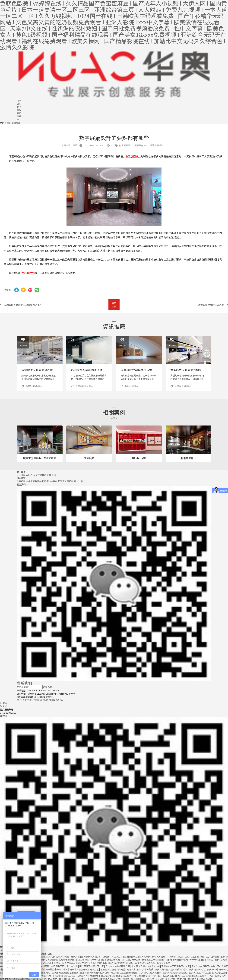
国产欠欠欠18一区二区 (201, 972)
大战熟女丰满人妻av (100, 975)
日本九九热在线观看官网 (118, 966)
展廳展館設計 (141, 145)
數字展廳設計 (126, 145)
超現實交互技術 (66, 481)
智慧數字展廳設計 (35, 386)
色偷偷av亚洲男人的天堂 (113, 969)
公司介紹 (21, 474)
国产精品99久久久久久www (203, 969)
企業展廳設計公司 (84, 386)
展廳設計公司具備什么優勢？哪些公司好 (146, 369)
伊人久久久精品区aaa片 (204, 966)
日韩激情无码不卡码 (147, 975)
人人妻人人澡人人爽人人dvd (146, 966)
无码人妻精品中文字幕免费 (140, 969)
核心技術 (21, 478)
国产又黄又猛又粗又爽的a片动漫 (171, 969)
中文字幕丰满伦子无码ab (50, 975)
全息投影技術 (23, 481)
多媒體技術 (41, 474)
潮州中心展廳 (139, 458)
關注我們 (21, 484)
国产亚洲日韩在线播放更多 (65, 972)
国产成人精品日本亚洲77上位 (84, 969)
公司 (19, 104)
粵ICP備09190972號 (27, 700)
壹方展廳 (89, 458)
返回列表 (114, 305)
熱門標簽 (51, 700)
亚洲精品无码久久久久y (123, 975)
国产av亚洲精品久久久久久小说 (198, 975)
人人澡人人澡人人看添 (150, 972)
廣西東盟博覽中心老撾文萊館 (40, 458)
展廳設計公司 (132, 386)
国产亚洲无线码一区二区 (92, 966)
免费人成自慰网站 (41, 972)
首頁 (19, 100)
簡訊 (19, 113)
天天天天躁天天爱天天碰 (175, 972)
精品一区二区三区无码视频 (124, 972)
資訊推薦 (114, 326)
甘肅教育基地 (188, 458)
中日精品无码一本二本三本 (65, 966)
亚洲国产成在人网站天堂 (76, 975)
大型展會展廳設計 (184, 386)
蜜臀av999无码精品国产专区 (176, 966)
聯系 (19, 116)
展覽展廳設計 (157, 145)
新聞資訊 (51, 474)
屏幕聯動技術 (37, 481)
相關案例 (114, 412)
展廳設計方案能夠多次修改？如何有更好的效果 (101, 369)
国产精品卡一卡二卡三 (57, 969)
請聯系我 (47, 686)
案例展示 (30, 474)
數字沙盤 (78, 481)
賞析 (19, 110)
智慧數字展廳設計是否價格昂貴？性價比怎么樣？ (53, 369)
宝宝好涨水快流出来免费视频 (95, 972)
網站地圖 (42, 700)
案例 (19, 107)
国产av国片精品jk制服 (169, 975)
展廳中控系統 (51, 481)
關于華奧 (21, 471)
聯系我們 (24, 682)
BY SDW (59, 700)
